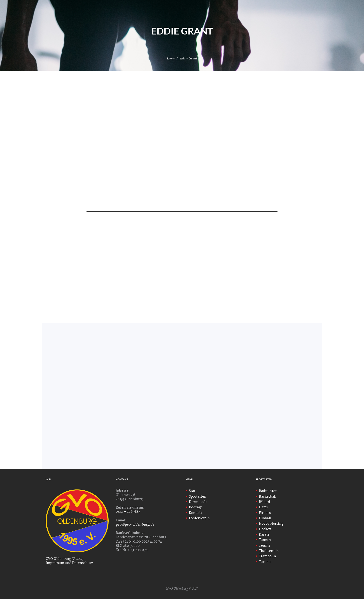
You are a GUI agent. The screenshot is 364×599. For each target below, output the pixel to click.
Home (171, 58)
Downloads (198, 502)
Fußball (265, 518)
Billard (264, 502)
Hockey (265, 529)
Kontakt (196, 513)
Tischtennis (269, 551)
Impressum (55, 563)
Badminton (268, 491)
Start (193, 491)
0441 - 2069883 (128, 512)
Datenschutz (82, 563)
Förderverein (199, 518)
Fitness (265, 513)
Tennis (265, 546)
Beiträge (196, 507)
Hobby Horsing (271, 524)
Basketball (268, 497)
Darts (263, 507)
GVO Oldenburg (59, 559)
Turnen (265, 562)
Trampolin (267, 556)
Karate (264, 535)
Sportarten (198, 497)
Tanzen (265, 540)
